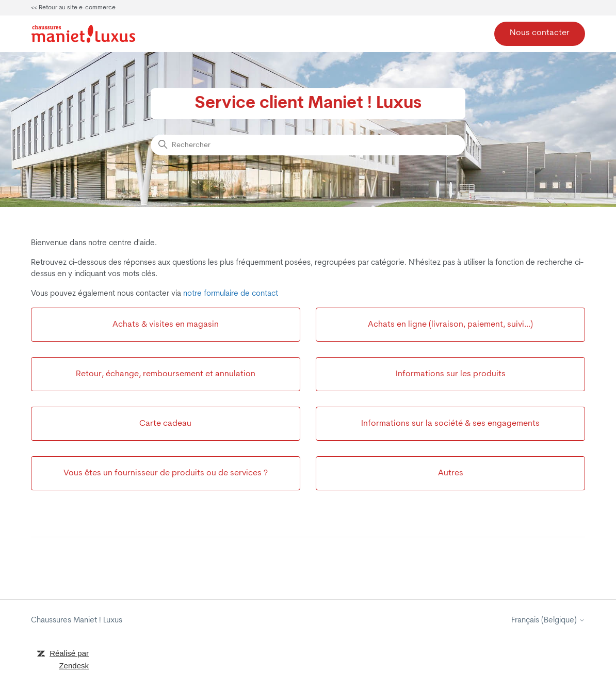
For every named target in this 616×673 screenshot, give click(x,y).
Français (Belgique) (548, 621)
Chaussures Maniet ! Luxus (77, 621)
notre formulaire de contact (231, 294)
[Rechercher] (308, 145)
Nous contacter (540, 33)
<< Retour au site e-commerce (73, 8)
